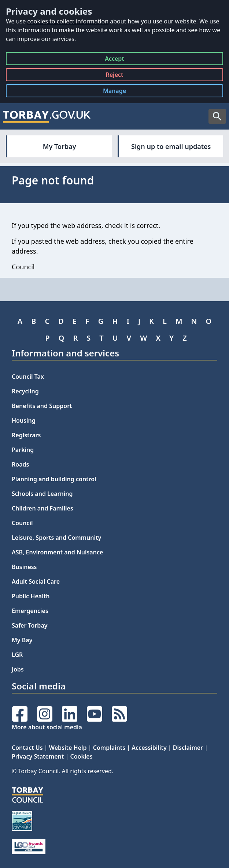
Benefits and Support (42, 406)
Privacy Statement (38, 756)
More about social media (47, 727)
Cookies (81, 756)
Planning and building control (54, 479)
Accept (114, 60)
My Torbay (60, 146)
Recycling (25, 391)
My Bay (22, 640)
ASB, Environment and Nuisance (57, 552)
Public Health (31, 596)
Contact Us (27, 748)
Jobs (18, 669)
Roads (20, 464)
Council (22, 523)
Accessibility (149, 748)
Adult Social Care (36, 581)
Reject (114, 76)
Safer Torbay (30, 625)
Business (24, 567)
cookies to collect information (68, 21)
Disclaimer (188, 748)
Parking (23, 450)
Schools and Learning (42, 494)
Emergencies (30, 611)
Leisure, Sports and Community (56, 538)
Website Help (68, 748)
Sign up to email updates (171, 146)
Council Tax (28, 377)
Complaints (109, 748)
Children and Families (43, 508)
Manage (120, 92)
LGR (17, 655)
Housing (24, 420)
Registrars (26, 435)
